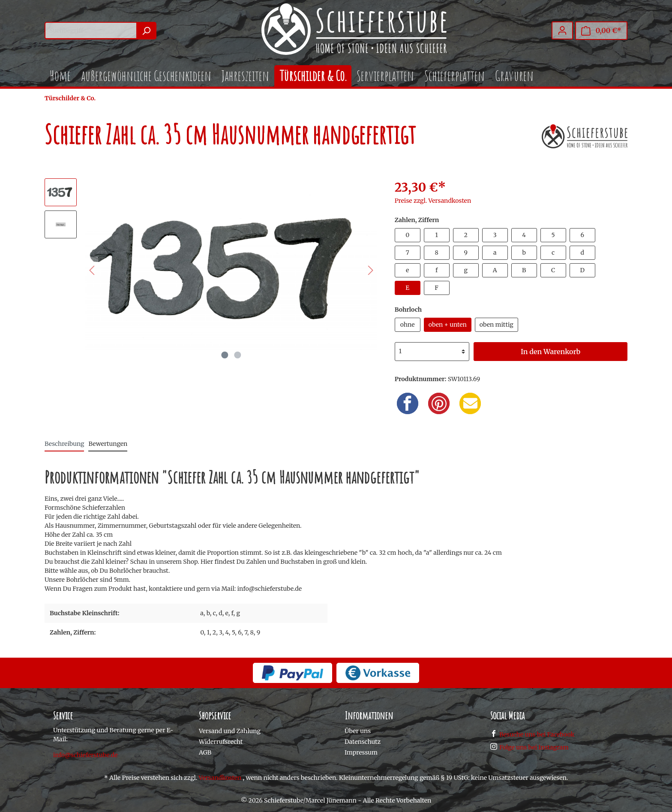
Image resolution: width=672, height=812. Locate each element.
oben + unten (448, 325)
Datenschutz (363, 742)
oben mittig (496, 325)
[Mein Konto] (562, 30)
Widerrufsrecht (221, 742)
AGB (205, 752)
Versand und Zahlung (230, 731)
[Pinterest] (439, 403)
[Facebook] (408, 403)
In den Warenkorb (550, 352)
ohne (408, 325)
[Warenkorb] (601, 31)
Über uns (358, 731)
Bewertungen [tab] (108, 444)
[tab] (64, 444)
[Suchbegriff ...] (91, 31)
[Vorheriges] (92, 270)
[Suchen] (146, 31)
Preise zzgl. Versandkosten (433, 201)
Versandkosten (220, 778)
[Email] (470, 403)
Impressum (361, 752)
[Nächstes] (371, 270)
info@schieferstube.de (85, 755)
